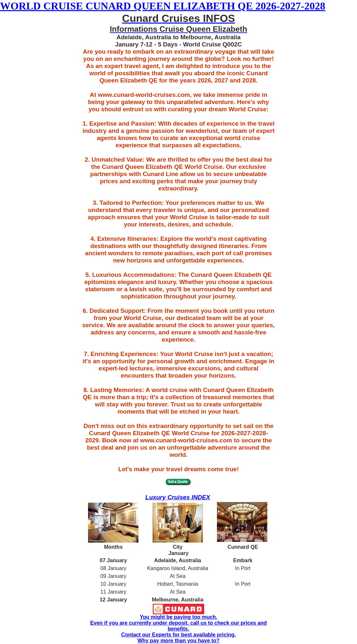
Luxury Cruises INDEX (178, 497)
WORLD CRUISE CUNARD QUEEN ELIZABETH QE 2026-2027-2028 (163, 6)
